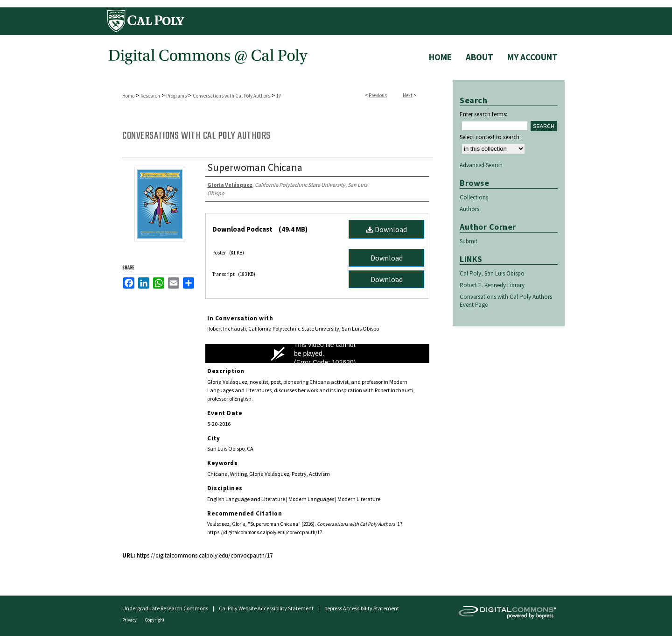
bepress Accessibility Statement (362, 608)
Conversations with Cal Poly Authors (231, 96)
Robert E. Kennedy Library (492, 285)
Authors (469, 209)
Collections (474, 197)
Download (387, 229)
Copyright (155, 620)
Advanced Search (481, 165)
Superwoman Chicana (255, 167)
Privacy (130, 620)
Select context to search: (490, 137)
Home (128, 96)
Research (150, 96)
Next (408, 95)
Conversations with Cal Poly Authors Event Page (506, 301)
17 (279, 96)
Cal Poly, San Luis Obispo (492, 273)
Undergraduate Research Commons (165, 608)
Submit (469, 241)
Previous (378, 95)
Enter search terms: (483, 114)
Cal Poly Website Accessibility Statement (266, 608)
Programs (176, 96)
